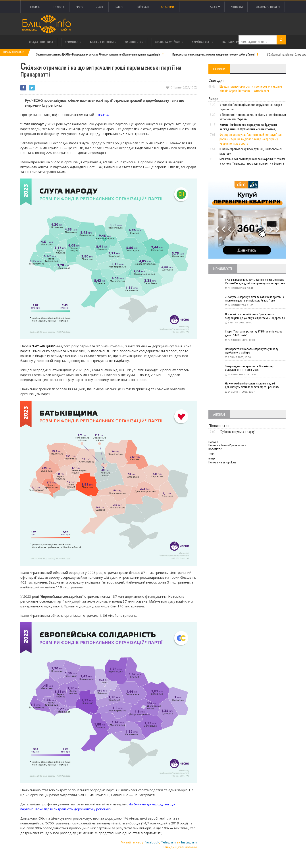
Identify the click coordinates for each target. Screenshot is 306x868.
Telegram (168, 841)
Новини (35, 7)
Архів (212, 7)
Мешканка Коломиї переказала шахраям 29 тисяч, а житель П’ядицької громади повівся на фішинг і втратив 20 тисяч (252, 163)
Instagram (189, 841)
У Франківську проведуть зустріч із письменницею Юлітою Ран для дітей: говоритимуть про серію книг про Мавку (251, 282)
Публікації (142, 7)
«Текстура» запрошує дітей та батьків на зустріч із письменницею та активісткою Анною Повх (252, 299)
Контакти (235, 7)
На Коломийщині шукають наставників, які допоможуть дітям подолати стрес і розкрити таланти (255, 386)
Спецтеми (167, 7)
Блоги (119, 7)
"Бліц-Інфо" (51, 113)
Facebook (152, 841)
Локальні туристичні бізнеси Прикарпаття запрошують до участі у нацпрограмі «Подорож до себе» (252, 317)
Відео (99, 7)
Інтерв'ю (58, 7)
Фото (80, 7)
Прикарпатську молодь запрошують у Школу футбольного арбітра (254, 351)
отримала (110, 133)
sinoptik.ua (229, 462)
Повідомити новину (266, 7)
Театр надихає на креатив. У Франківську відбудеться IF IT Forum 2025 (252, 369)
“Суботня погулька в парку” (238, 432)
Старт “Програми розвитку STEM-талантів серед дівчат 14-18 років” (252, 334)
